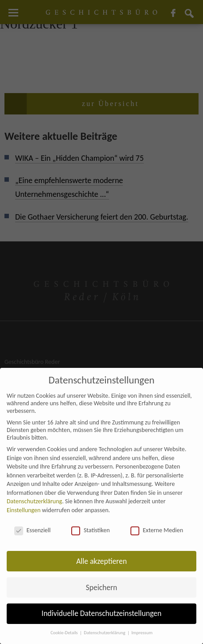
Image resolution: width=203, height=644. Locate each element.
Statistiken (91, 530)
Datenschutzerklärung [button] (105, 633)
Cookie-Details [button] (65, 633)
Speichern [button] (102, 587)
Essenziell (32, 530)
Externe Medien (157, 530)
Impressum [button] (142, 633)
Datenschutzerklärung (34, 501)
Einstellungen (24, 510)
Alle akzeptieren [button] (101, 561)
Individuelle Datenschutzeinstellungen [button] (101, 613)
